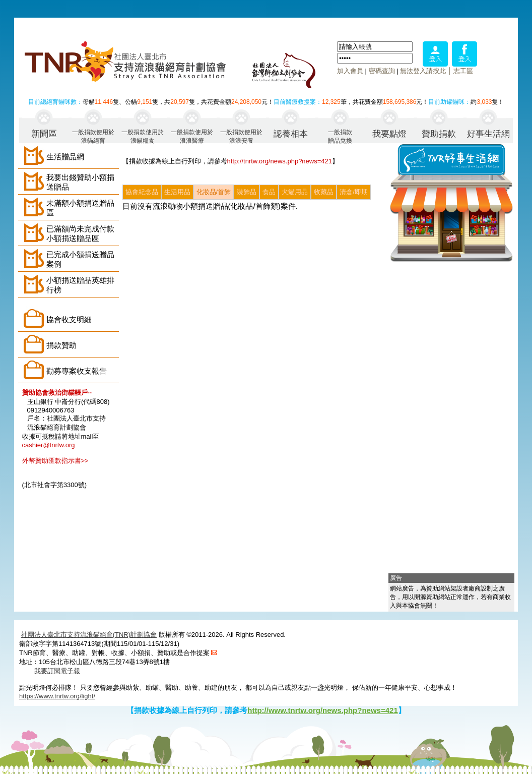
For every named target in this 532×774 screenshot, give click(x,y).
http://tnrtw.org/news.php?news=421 (280, 161)
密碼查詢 (382, 71)
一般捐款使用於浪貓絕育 (93, 136)
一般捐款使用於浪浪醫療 (192, 136)
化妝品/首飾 (214, 192)
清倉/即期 (354, 192)
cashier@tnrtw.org (49, 445)
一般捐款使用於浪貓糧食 (143, 136)
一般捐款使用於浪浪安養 (241, 136)
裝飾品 (247, 192)
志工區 (463, 71)
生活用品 (177, 192)
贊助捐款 (439, 134)
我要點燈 (389, 134)
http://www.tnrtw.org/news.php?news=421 (323, 710)
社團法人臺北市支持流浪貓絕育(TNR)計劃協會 (89, 635)
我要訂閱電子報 (57, 671)
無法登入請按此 (423, 71)
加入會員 (350, 71)
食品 (269, 192)
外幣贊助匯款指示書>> (55, 461)
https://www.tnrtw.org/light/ (57, 696)
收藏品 (324, 192)
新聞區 (44, 134)
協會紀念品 (142, 192)
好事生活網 (488, 134)
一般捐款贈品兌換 (340, 136)
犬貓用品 (295, 192)
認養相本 (291, 134)
